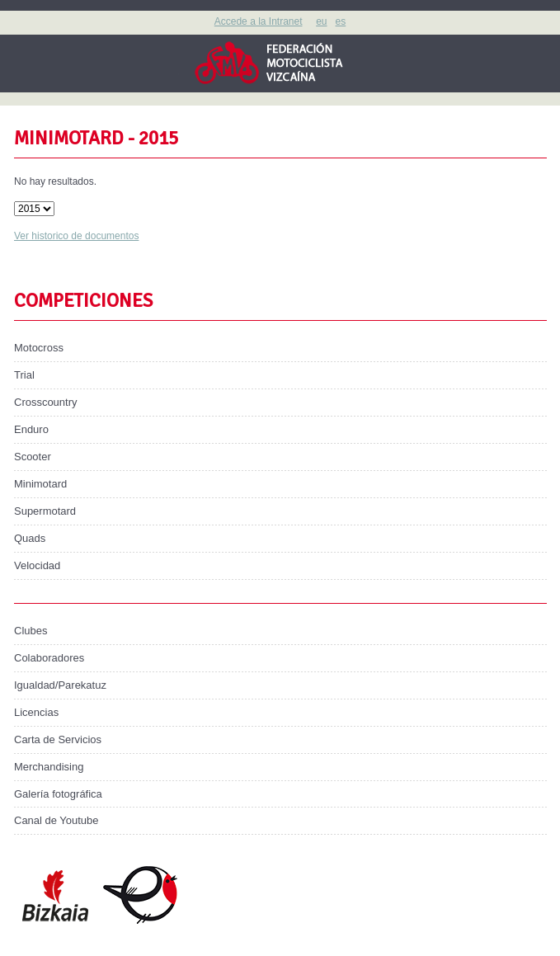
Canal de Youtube (56, 820)
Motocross (39, 348)
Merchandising (49, 767)
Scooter (33, 457)
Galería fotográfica (58, 794)
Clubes (31, 631)
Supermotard (45, 511)
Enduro (31, 429)
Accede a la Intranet (259, 21)
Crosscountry (46, 402)
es (341, 21)
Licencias (36, 712)
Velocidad (37, 565)
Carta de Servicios (58, 739)
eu (321, 21)
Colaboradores (49, 658)
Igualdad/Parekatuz (60, 685)
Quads (30, 538)
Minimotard (40, 484)
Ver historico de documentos (76, 236)
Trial (24, 375)
